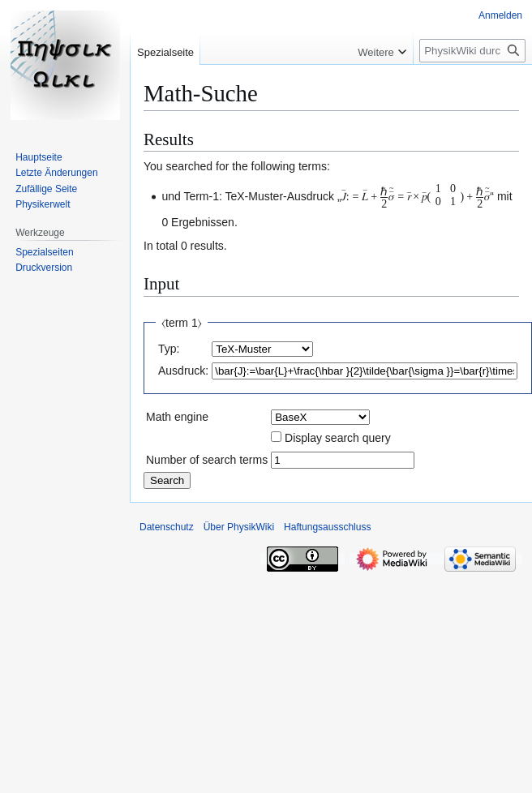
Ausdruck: (183, 371)
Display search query (338, 438)
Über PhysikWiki (239, 527)
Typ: (169, 349)
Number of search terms (207, 460)
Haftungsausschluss (327, 527)
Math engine (177, 417)
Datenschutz (167, 527)
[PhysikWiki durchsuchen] (472, 51)
